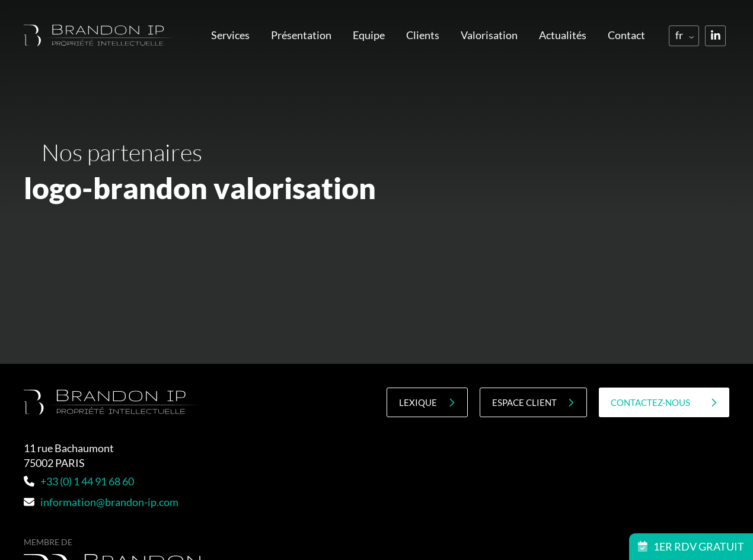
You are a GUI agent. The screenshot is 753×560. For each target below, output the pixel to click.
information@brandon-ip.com (101, 502)
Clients (423, 35)
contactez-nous (664, 403)
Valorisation (489, 35)
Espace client (533, 403)
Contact (626, 35)
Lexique (427, 403)
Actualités (563, 35)
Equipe (369, 35)
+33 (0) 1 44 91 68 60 (79, 481)
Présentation (301, 35)
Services (230, 35)
